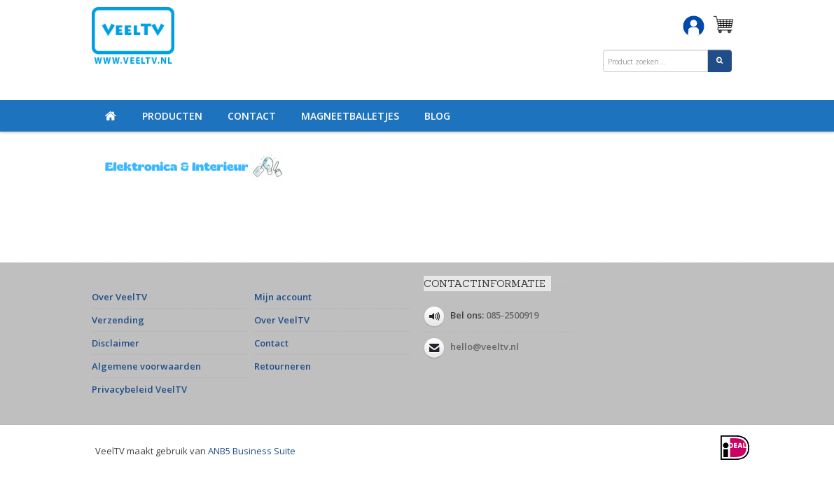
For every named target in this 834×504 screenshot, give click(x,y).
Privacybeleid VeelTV (139, 389)
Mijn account (283, 297)
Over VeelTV (119, 297)
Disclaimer (116, 343)
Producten (172, 116)
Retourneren (283, 366)
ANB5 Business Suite (252, 451)
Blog (437, 116)
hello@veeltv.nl (485, 346)
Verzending (118, 320)
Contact (252, 116)
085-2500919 (512, 315)
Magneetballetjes (350, 116)
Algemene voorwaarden (146, 366)
